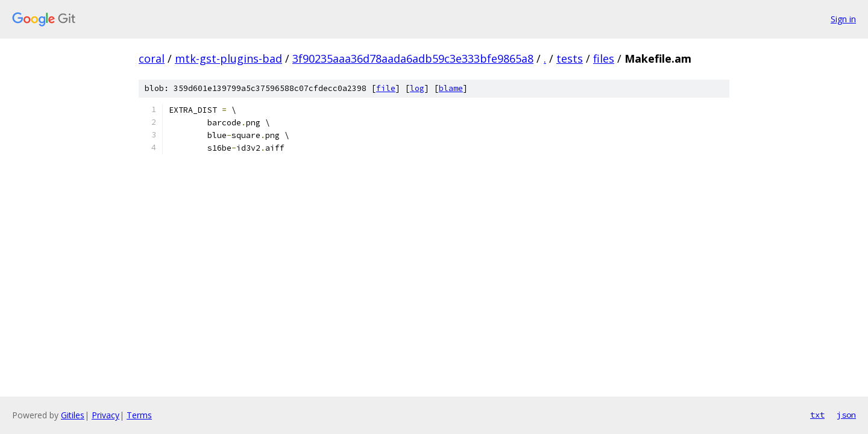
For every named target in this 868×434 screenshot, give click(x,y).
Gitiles (73, 415)
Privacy (105, 415)
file (386, 88)
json (846, 415)
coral (152, 58)
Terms (139, 415)
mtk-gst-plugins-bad (228, 58)
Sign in (843, 19)
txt (817, 415)
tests (570, 58)
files (604, 58)
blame (451, 88)
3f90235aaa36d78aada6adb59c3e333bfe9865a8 (413, 58)
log (417, 88)
